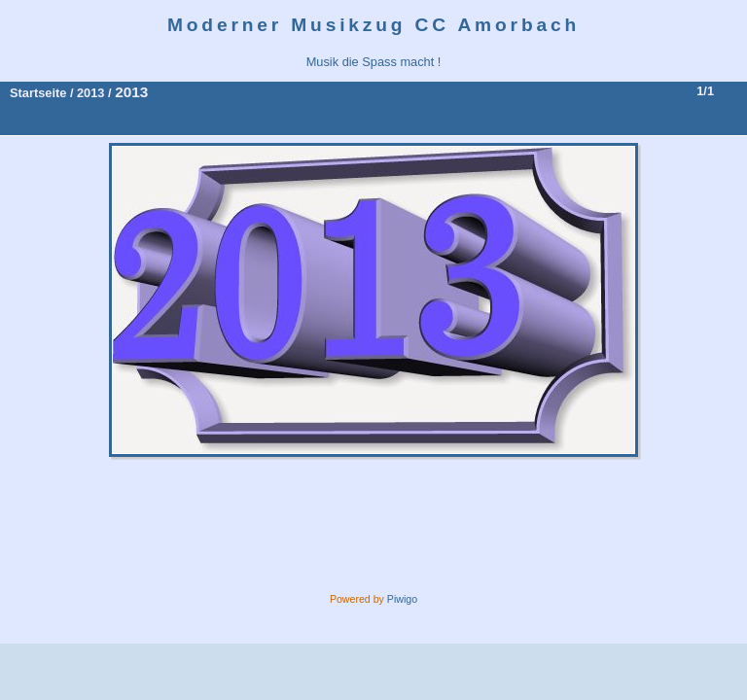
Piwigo (402, 599)
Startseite (38, 93)
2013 (90, 93)
